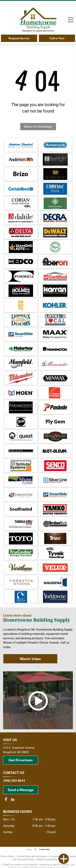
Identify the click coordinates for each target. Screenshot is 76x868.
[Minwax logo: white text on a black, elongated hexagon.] (55, 378)
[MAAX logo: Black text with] (55, 334)
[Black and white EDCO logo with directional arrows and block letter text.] (21, 262)
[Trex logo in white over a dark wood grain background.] (55, 538)
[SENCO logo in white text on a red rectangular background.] (55, 466)
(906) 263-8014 (14, 781)
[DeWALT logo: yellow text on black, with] (55, 232)
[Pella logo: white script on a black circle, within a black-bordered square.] (21, 422)
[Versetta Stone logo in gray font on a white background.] (21, 582)
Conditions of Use (58, 856)
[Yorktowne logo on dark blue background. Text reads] (55, 597)
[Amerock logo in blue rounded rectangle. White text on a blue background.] (55, 145)
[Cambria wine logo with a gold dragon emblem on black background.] (55, 174)
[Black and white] (21, 276)
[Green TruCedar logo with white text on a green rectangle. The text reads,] (21, 553)
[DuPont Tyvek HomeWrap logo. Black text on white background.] (55, 553)
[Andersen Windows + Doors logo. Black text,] (21, 160)
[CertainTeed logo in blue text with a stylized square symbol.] (21, 189)
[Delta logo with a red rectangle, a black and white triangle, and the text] (21, 232)
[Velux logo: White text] (55, 568)
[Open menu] (71, 20)
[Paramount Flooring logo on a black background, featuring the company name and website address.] (21, 407)
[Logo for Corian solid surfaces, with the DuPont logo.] (21, 203)
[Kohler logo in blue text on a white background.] (55, 305)
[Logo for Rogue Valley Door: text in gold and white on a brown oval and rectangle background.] (55, 436)
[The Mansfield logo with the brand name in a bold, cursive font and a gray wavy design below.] (21, 364)
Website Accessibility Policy (50, 859)
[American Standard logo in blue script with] (21, 145)
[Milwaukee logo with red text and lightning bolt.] (21, 378)
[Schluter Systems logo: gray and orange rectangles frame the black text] (21, 466)
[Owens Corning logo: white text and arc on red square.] (55, 393)
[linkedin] (13, 800)
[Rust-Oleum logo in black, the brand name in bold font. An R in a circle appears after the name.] (55, 451)
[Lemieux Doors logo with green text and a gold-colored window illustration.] (21, 320)
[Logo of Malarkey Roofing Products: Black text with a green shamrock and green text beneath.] (21, 349)
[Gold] (21, 247)
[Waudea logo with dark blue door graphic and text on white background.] (55, 582)
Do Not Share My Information (32, 856)
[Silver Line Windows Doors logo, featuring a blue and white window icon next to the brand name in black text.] (55, 480)
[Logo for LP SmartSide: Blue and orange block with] (55, 495)
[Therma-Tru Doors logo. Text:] (21, 524)
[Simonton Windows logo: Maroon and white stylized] (21, 495)
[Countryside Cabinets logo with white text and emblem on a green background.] (55, 203)
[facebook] (6, 800)
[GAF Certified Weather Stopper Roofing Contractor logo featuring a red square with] (55, 276)
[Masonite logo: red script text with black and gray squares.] (55, 364)
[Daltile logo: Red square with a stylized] (21, 218)
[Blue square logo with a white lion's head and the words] (21, 597)
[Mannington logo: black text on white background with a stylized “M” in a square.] (55, 349)
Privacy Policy (7, 856)
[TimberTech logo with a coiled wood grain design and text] (55, 524)
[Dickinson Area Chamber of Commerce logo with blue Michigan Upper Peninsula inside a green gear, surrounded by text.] (55, 247)
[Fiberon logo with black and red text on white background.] (55, 262)
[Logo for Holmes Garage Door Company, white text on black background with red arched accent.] (21, 291)
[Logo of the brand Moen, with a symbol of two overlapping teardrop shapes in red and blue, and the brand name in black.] (21, 393)
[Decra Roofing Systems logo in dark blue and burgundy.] (55, 218)
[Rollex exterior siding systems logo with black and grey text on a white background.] (21, 451)
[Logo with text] (55, 320)
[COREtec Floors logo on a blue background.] (55, 189)
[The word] (21, 174)
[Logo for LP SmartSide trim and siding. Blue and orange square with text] (21, 334)
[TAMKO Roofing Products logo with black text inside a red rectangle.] (55, 509)
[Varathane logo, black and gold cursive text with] (21, 568)
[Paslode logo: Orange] (55, 407)
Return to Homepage (38, 127)
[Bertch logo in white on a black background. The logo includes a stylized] (55, 160)
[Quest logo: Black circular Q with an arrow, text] (21, 436)
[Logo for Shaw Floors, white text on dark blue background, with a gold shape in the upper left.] (21, 480)
